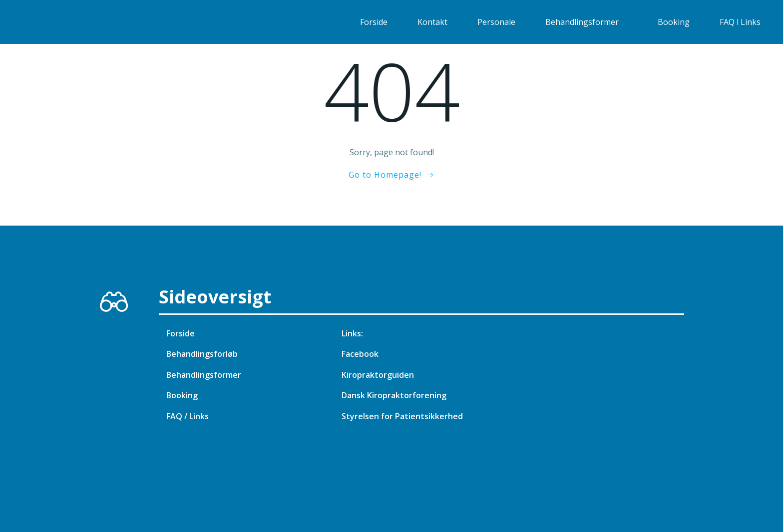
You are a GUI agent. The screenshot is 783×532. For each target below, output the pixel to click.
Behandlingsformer (587, 22)
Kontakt (432, 22)
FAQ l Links (740, 22)
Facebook (360, 354)
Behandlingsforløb (202, 354)
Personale (496, 22)
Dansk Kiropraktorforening (394, 395)
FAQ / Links (188, 416)
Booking (674, 22)
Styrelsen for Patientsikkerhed (402, 416)
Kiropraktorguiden (378, 375)
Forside (374, 22)
